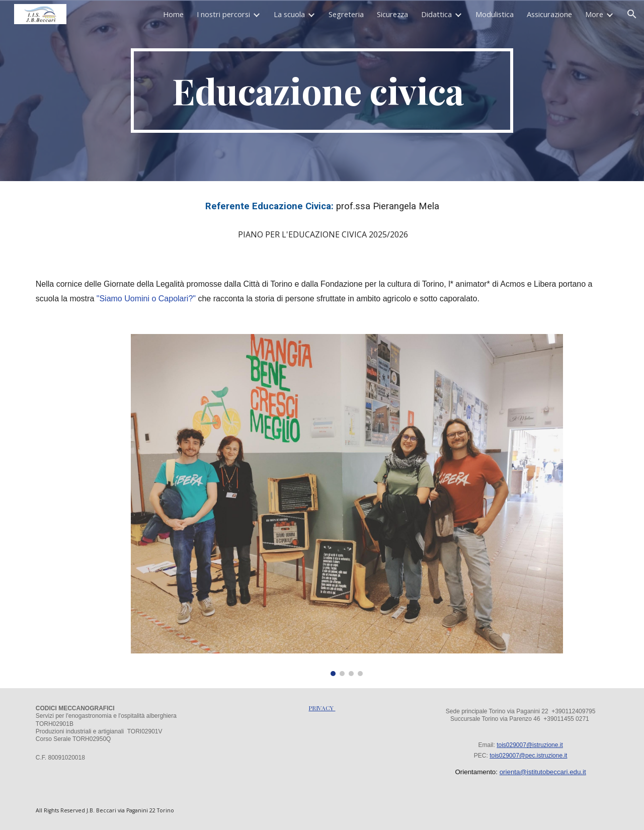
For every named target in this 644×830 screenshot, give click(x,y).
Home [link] (173, 14)
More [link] (594, 14)
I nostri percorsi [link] (223, 14)
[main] (322, 91)
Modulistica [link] (495, 14)
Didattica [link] (436, 14)
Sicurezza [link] (392, 14)
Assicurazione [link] (549, 14)
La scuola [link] (289, 14)
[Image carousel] (347, 505)
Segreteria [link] (346, 14)
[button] (632, 14)
